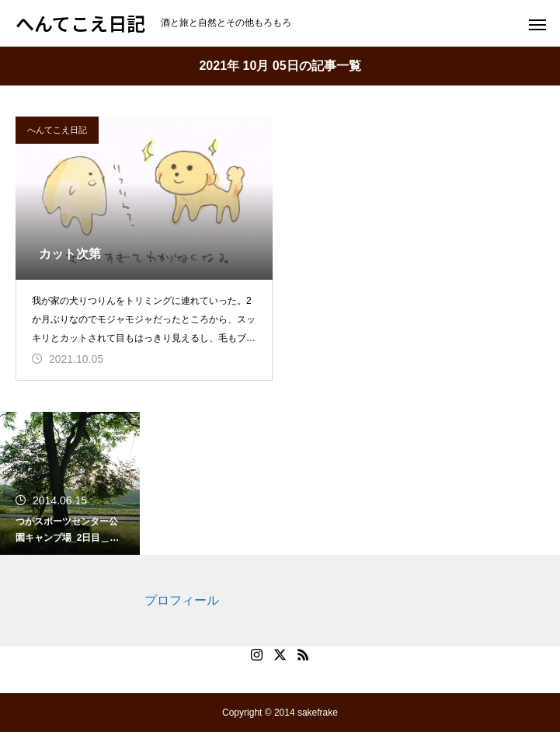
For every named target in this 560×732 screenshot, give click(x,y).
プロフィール (182, 600)
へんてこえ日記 (57, 130)
